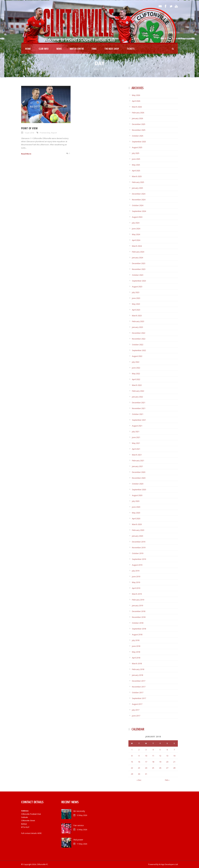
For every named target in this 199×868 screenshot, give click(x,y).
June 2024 (136, 229)
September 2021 (139, 420)
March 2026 (137, 107)
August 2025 (137, 147)
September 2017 (139, 698)
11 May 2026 (82, 844)
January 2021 (137, 466)
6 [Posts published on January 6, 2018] (167, 750)
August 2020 (137, 495)
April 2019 (136, 588)
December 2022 (139, 333)
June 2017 (136, 716)
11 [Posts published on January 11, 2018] (153, 756)
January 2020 (137, 536)
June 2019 (136, 576)
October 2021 (138, 414)
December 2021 (139, 403)
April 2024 (136, 240)
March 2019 (137, 594)
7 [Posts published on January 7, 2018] (174, 750)
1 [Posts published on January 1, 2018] (132, 750)
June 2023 (136, 298)
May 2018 (136, 652)
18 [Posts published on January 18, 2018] (153, 762)
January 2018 (137, 675)
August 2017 (137, 704)
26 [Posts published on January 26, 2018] (160, 768)
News (59, 49)
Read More (26, 154)
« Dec (139, 780)
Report (54, 133)
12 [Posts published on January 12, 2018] (160, 756)
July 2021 (136, 432)
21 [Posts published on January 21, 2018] (174, 762)
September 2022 (139, 350)
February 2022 (138, 391)
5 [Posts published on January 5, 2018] (160, 750)
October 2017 (138, 692)
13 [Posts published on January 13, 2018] (167, 756)
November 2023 (139, 269)
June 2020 (136, 507)
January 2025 (137, 188)
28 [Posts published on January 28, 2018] (174, 768)
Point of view (29, 128)
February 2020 (138, 530)
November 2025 (139, 130)
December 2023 (139, 263)
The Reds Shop (112, 49)
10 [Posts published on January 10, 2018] (146, 756)
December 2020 (139, 472)
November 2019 (139, 548)
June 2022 (136, 368)
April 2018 (136, 658)
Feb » (167, 780)
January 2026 (137, 118)
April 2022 (136, 379)
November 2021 (139, 408)
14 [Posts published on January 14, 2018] (174, 756)
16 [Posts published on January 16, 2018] (139, 762)
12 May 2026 (82, 815)
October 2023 (138, 275)
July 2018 (136, 640)
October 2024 (138, 205)
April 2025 (136, 171)
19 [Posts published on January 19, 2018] (160, 762)
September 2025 (139, 142)
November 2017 (139, 687)
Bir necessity (79, 811)
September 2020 (139, 490)
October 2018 (138, 623)
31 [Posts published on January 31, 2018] (146, 774)
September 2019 (139, 559)
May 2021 (136, 443)
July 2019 (136, 571)
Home (28, 49)
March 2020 (137, 524)
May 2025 (136, 165)
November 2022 (139, 339)
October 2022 (138, 345)
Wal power (78, 840)
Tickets (131, 49)
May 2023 (136, 304)
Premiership (45, 133)
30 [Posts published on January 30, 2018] (139, 774)
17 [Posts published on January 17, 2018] (146, 762)
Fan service (79, 825)
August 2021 (137, 426)
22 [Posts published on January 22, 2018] (132, 768)
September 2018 (139, 629)
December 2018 (139, 611)
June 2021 (136, 437)
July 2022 (136, 362)
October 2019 (138, 553)
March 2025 (137, 176)
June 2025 (136, 159)
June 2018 (136, 646)
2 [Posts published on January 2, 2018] (139, 750)
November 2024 (139, 200)
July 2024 (136, 223)
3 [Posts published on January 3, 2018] (146, 750)
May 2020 (136, 513)
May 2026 (136, 95)
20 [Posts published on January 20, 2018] (167, 762)
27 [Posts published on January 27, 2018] (167, 768)
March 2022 (137, 385)
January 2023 (137, 327)
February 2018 (138, 669)
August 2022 (137, 356)
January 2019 (137, 605)
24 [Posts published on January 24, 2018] (146, 768)
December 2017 (139, 681)
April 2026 (136, 101)
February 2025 (138, 182)
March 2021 (137, 455)
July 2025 (136, 153)
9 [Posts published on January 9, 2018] (139, 756)
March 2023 (137, 316)
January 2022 (137, 397)
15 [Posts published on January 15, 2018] (132, 762)
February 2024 (138, 252)
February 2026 (138, 113)
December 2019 (139, 542)
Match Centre (77, 49)
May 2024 (136, 234)
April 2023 (136, 310)
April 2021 (136, 449)
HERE (39, 833)
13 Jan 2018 (29, 133)
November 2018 (139, 617)
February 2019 (138, 600)
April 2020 (136, 519)
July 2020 (136, 501)
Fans (94, 49)
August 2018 (137, 634)
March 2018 (137, 663)
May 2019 (136, 582)
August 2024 (137, 217)
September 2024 (139, 211)
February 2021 (138, 461)
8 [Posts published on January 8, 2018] (132, 756)
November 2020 (139, 478)
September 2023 (139, 281)
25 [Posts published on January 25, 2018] (153, 768)
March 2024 (137, 246)
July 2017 (136, 710)
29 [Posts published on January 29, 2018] (132, 774)
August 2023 (137, 287)
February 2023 (138, 321)
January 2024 (137, 258)
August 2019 (137, 565)
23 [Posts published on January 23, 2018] (139, 768)
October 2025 (138, 136)
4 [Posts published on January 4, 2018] (153, 750)
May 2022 (136, 374)
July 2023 (136, 292)
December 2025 (139, 124)
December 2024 (139, 194)
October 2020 (138, 484)
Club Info (44, 49)
